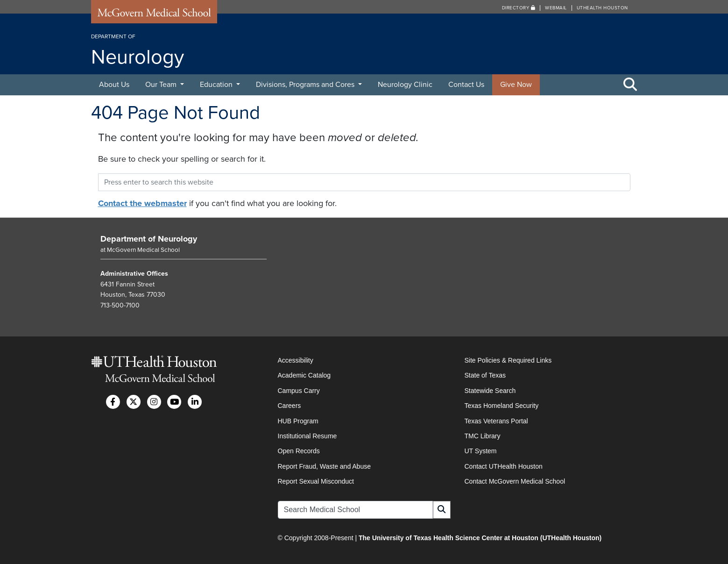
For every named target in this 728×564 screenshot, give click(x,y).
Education (217, 85)
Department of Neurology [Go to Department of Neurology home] (149, 239)
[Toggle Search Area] (630, 85)
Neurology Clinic (405, 85)
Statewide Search (490, 391)
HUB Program (298, 421)
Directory (519, 8)
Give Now (516, 85)
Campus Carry (299, 391)
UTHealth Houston (602, 8)
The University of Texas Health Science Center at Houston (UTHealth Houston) (480, 538)
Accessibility (296, 360)
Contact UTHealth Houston (504, 466)
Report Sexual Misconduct (316, 481)
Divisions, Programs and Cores (306, 85)
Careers (290, 406)
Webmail (556, 8)
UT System (481, 451)
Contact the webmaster (142, 203)
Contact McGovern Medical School (515, 481)
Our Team (162, 85)
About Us (114, 85)
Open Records (299, 451)
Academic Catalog (304, 375)
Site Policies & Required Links (508, 360)
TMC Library (483, 436)
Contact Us (466, 85)
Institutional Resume (307, 436)
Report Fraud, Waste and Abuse (324, 466)
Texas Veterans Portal (496, 421)
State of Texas (485, 375)
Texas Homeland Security (502, 406)
